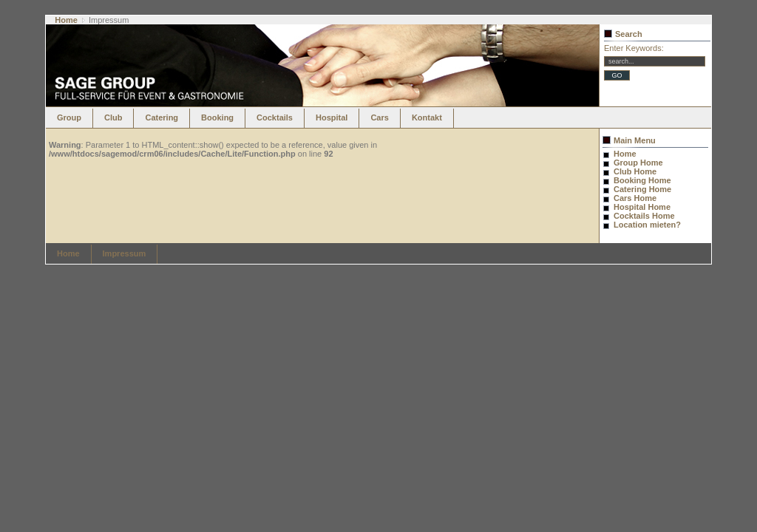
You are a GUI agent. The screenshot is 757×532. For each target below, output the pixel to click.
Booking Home (642, 180)
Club (113, 117)
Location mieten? (647, 225)
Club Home (635, 171)
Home (66, 20)
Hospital (332, 117)
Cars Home (635, 198)
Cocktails (275, 117)
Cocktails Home (644, 216)
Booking (217, 117)
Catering (162, 117)
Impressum (125, 253)
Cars (379, 117)
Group (69, 117)
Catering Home (642, 189)
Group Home (638, 163)
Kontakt (427, 117)
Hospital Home (642, 207)
